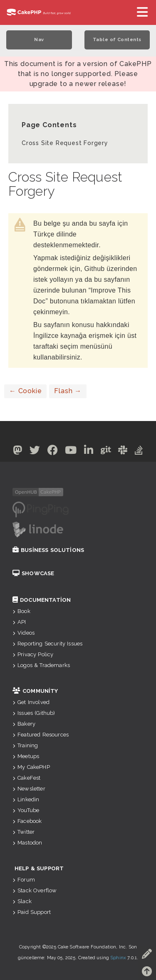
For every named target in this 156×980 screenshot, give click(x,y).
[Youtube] (71, 452)
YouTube (26, 810)
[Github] (106, 452)
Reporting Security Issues (47, 644)
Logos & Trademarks (41, 665)
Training (25, 745)
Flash (68, 391)
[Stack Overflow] (139, 452)
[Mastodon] (18, 452)
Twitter (24, 832)
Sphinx (118, 958)
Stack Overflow (35, 890)
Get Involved (31, 702)
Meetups (26, 756)
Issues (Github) (34, 713)
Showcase (33, 573)
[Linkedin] (89, 452)
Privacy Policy (33, 654)
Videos (24, 633)
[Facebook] (53, 452)
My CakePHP (31, 767)
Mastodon (27, 843)
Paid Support (32, 912)
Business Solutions (48, 550)
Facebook (27, 821)
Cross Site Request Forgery (65, 143)
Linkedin (26, 799)
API (19, 622)
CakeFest (26, 778)
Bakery (24, 724)
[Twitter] (35, 452)
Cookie (25, 391)
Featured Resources (41, 735)
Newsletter (29, 789)
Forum (24, 880)
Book (21, 611)
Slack (22, 901)
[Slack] (123, 452)
